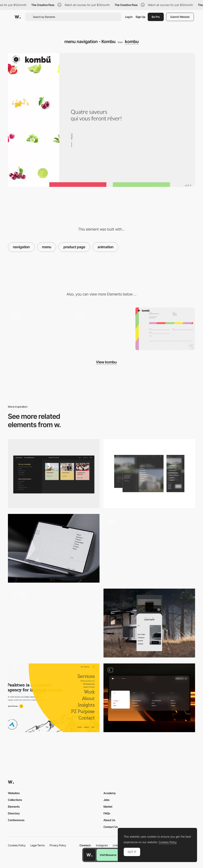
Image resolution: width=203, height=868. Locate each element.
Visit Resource (108, 855)
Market (108, 807)
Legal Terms (38, 845)
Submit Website (180, 17)
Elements (14, 807)
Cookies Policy (17, 845)
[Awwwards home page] (89, 855)
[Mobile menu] (149, 623)
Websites (14, 793)
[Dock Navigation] (54, 623)
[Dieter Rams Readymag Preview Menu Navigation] (149, 547)
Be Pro (156, 17)
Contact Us (111, 827)
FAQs (107, 813)
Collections (15, 800)
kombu (132, 42)
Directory (14, 813)
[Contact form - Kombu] (165, 329)
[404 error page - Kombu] (38, 329)
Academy (110, 793)
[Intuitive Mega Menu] (54, 474)
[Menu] (149, 474)
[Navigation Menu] (54, 698)
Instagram (102, 845)
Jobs (106, 800)
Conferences (16, 820)
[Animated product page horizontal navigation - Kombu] (101, 329)
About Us (109, 820)
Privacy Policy (58, 845)
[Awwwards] (18, 17)
